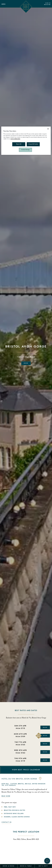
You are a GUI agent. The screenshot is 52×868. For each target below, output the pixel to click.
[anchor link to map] (40, 780)
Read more (6, 796)
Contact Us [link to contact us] (6, 822)
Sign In (48, 3)
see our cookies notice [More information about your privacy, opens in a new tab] (15, 139)
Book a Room (9, 866)
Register (47, 5)
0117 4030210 (10, 785)
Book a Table (26, 866)
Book (26, 363)
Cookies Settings (25, 150)
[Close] (48, 129)
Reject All (19, 144)
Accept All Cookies (33, 144)
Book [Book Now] (45, 727)
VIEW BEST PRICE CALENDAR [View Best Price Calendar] (26, 770)
